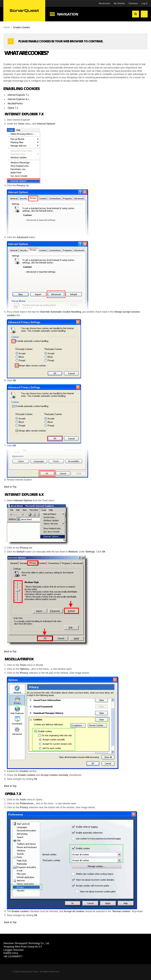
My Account (104, 3)
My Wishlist (119, 3)
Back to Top (11, 487)
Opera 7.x (13, 108)
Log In (144, 3)
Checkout (133, 3)
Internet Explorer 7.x (19, 95)
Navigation (68, 14)
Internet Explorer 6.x (19, 99)
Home (7, 27)
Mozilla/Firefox (16, 104)
